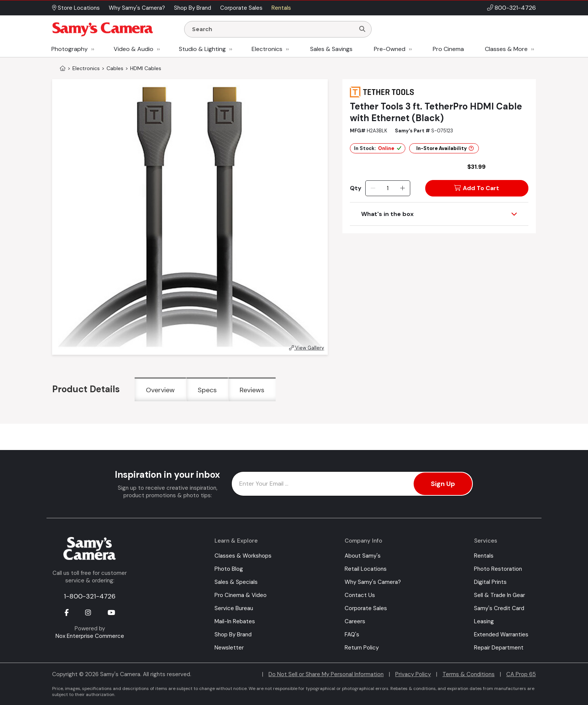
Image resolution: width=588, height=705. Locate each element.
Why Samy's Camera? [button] (137, 8)
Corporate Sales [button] (241, 8)
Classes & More (506, 49)
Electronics (267, 49)
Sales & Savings (331, 49)
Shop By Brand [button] (193, 8)
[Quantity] (388, 188)
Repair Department (499, 648)
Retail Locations (366, 569)
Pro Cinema (448, 49)
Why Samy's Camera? (373, 582)
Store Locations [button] (76, 8)
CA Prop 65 (521, 674)
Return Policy (362, 648)
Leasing (484, 621)
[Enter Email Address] (352, 484)
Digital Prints (490, 582)
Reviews (252, 390)
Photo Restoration (498, 569)
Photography (70, 49)
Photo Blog (229, 569)
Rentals (484, 556)
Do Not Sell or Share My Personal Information (326, 674)
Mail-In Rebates (235, 621)
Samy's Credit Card (499, 608)
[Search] (362, 29)
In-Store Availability (445, 148)
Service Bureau (234, 608)
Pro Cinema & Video (241, 595)
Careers (355, 621)
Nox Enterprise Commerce (90, 636)
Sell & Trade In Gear (499, 595)
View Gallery (307, 348)
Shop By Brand (233, 634)
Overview (160, 390)
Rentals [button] (281, 8)
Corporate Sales (366, 608)
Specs (207, 390)
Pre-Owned (390, 49)
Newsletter (229, 648)
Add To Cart (477, 188)
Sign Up (443, 484)
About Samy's (363, 556)
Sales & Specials (236, 582)
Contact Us (360, 595)
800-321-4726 (515, 8)
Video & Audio (133, 49)
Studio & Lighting (202, 49)
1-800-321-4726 (90, 596)
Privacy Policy (413, 674)
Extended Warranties (501, 634)
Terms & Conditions (469, 674)
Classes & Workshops (243, 556)
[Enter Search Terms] (273, 29)
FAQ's (352, 634)
